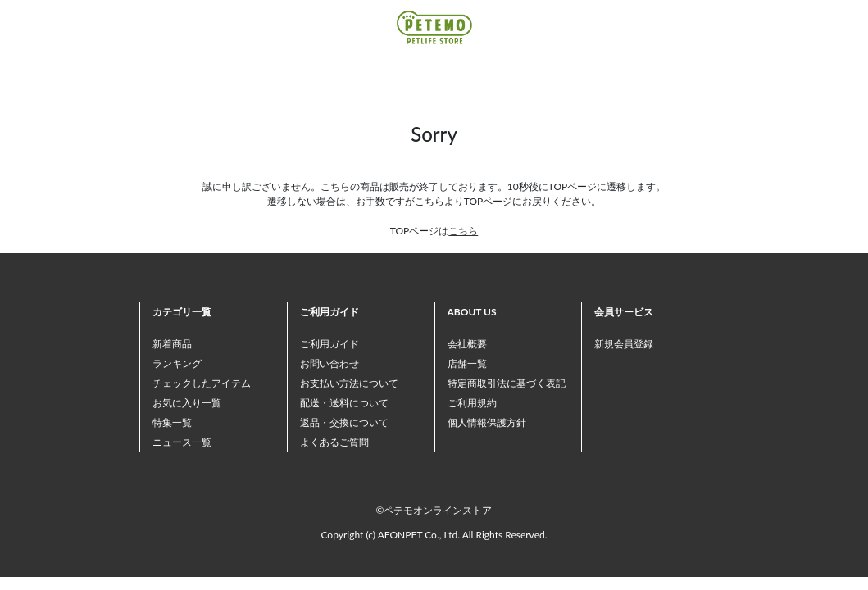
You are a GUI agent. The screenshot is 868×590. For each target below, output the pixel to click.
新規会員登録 (624, 344)
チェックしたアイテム (202, 383)
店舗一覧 (467, 363)
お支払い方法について (349, 383)
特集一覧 (172, 422)
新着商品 (172, 344)
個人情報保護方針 (487, 422)
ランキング (177, 363)
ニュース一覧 (182, 442)
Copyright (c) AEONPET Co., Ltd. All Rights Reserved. (434, 535)
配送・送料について (344, 403)
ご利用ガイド (329, 344)
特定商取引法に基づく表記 (507, 383)
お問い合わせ (329, 363)
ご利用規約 (472, 403)
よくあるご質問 (334, 442)
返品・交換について (344, 422)
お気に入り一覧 (187, 403)
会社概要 (467, 344)
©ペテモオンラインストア (434, 510)
